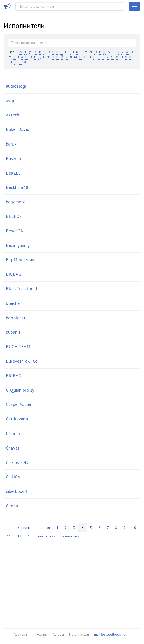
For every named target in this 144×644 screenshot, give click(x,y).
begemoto (16, 202)
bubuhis (13, 332)
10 (134, 528)
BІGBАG (14, 376)
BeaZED (14, 173)
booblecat (16, 318)
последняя (47, 536)
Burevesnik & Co (22, 361)
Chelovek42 (17, 462)
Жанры (42, 634)
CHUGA (13, 477)
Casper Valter (19, 404)
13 (30, 536)
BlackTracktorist (22, 289)
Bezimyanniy (18, 245)
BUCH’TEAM (18, 346)
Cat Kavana (17, 419)
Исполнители (79, 634)
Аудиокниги (23, 634)
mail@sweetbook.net (110, 634)
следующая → (73, 536)
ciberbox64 (17, 491)
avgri (11, 101)
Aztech (12, 115)
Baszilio (14, 158)
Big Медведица (21, 260)
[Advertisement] (72, 580)
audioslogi (16, 86)
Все (12, 52)
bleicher (14, 303)
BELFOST (15, 216)
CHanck (13, 433)
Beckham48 (17, 187)
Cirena (12, 506)
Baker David (18, 129)
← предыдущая (20, 528)
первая (44, 528)
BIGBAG (14, 274)
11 (9, 536)
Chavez (13, 448)
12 (19, 536)
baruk (11, 144)
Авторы (58, 634)
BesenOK (15, 231)
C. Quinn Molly (20, 390)
